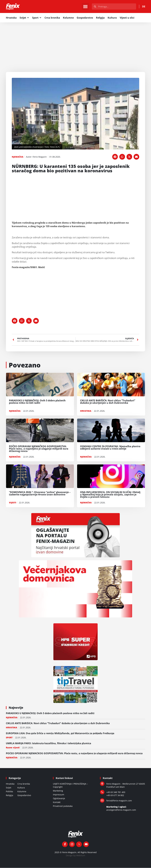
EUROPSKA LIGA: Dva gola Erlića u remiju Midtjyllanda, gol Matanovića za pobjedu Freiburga (60, 733)
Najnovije (16, 708)
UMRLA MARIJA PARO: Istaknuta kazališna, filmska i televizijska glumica (49, 743)
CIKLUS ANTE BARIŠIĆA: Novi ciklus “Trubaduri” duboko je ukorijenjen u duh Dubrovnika (58, 723)
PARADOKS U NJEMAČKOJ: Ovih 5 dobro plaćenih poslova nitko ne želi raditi (50, 713)
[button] (85, 7)
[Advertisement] (75, 44)
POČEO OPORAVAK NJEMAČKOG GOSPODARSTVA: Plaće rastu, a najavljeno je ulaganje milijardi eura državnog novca (74, 753)
